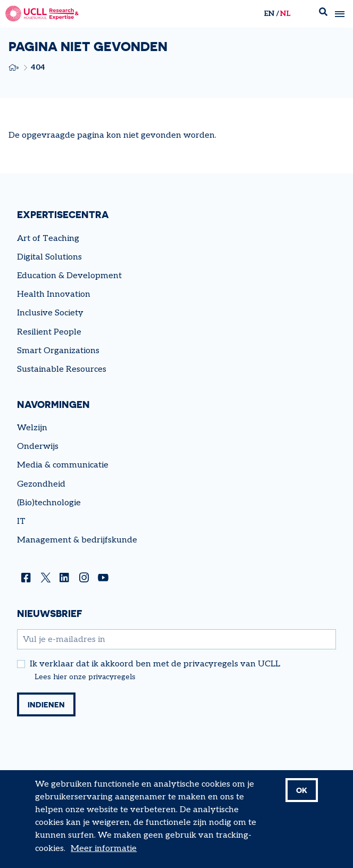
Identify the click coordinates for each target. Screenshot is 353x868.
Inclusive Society (50, 313)
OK (302, 790)
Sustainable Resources (62, 369)
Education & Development (69, 276)
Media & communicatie (63, 465)
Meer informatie (104, 849)
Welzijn (32, 428)
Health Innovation (54, 294)
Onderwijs (38, 446)
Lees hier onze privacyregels (85, 677)
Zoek (323, 14)
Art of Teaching (48, 239)
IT (21, 521)
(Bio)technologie (49, 503)
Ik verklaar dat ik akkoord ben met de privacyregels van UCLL (155, 664)
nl (285, 14)
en (269, 14)
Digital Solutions (49, 257)
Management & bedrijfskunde (77, 540)
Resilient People (49, 332)
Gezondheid (41, 484)
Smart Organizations (58, 351)
